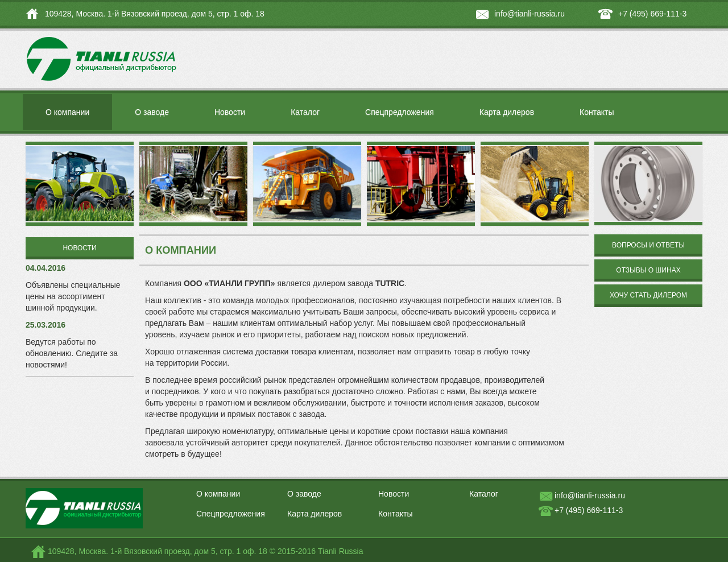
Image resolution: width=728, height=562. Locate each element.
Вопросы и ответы (648, 245)
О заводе (152, 112)
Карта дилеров (507, 112)
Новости (230, 112)
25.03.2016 (45, 325)
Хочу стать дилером (648, 295)
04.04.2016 (45, 268)
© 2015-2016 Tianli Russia (317, 551)
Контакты (597, 112)
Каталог (305, 112)
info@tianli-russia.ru (530, 14)
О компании (67, 112)
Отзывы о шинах (648, 270)
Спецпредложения (400, 112)
